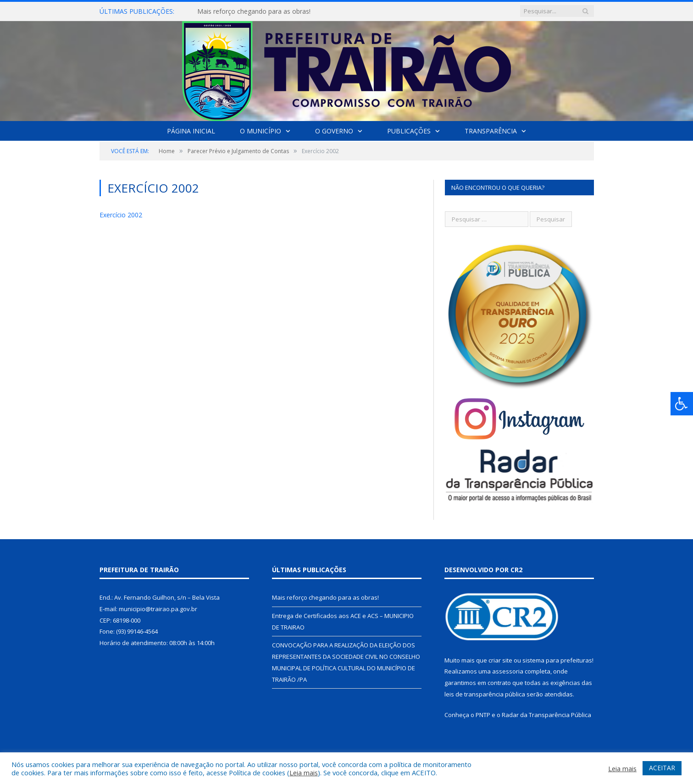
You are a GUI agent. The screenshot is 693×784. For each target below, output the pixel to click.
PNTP (483, 715)
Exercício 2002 (121, 215)
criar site (500, 660)
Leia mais (304, 773)
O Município (261, 131)
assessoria (508, 671)
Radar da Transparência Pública (546, 715)
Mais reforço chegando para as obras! (254, 11)
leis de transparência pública (485, 694)
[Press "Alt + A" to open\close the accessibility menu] (682, 404)
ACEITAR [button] (662, 768)
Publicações (409, 131)
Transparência (491, 131)
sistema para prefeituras (557, 660)
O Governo (334, 131)
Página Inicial (191, 131)
